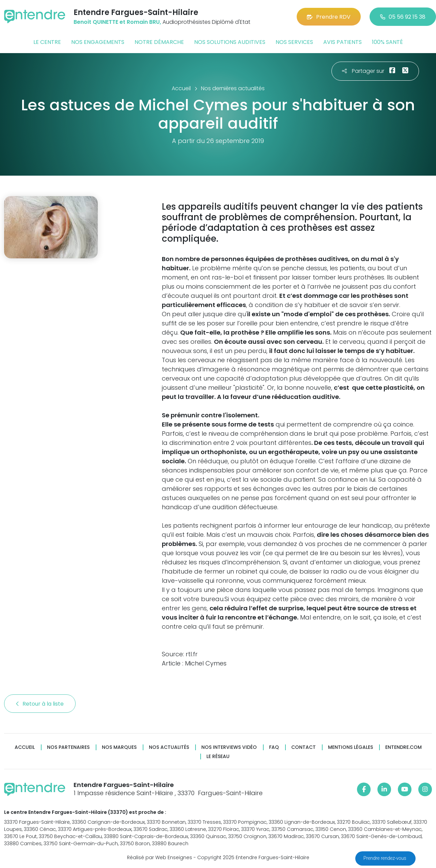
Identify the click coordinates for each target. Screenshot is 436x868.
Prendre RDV (329, 17)
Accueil (25, 747)
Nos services (294, 42)
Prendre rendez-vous (385, 858)
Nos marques (119, 747)
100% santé (387, 42)
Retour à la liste (40, 704)
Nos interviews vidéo (229, 747)
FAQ (274, 747)
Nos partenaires (68, 747)
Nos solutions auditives (230, 42)
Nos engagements (98, 42)
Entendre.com (403, 747)
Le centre (47, 42)
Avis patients (342, 42)
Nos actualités (169, 747)
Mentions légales (351, 747)
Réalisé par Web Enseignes (160, 857)
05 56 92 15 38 (403, 17)
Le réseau (218, 757)
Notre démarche (159, 42)
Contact (303, 747)
